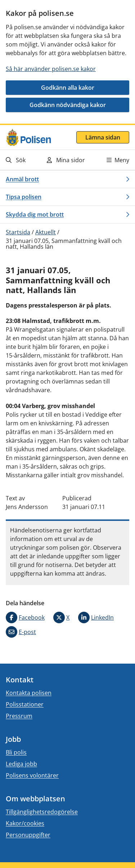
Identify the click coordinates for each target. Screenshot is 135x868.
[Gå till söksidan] (23, 160)
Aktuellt (46, 232)
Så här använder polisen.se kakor (51, 69)
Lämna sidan (103, 137)
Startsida (18, 232)
